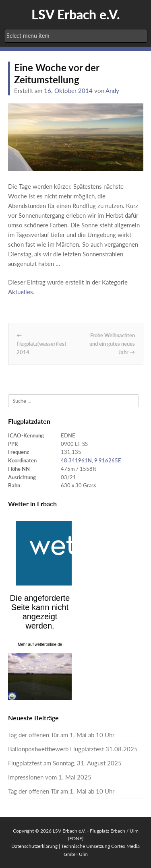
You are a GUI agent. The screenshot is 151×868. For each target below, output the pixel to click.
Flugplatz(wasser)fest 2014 (41, 344)
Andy (112, 91)
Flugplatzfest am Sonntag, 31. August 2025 (65, 763)
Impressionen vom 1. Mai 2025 (50, 777)
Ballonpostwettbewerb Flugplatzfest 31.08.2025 (73, 749)
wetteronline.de (48, 644)
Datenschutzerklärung (34, 846)
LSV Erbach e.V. (76, 14)
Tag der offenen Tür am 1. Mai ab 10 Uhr (61, 735)
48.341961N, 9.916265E (91, 460)
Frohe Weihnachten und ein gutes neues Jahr (112, 344)
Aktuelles (21, 292)
